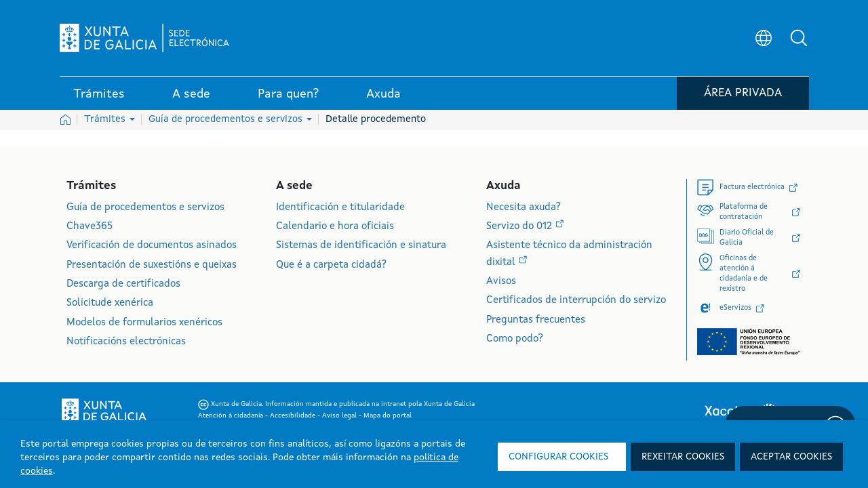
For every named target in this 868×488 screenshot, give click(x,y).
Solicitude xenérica (110, 303)
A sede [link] (191, 94)
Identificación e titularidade (340, 208)
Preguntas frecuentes (536, 320)
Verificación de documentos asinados (152, 246)
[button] (799, 38)
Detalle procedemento (376, 119)
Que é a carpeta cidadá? (331, 265)
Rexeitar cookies (683, 457)
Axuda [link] (383, 94)
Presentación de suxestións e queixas (152, 265)
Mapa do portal (388, 415)
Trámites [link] (99, 94)
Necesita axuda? (524, 208)
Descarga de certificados (123, 284)
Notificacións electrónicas (126, 342)
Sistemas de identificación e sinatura (361, 246)
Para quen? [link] (288, 94)
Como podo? (515, 339)
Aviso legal (340, 415)
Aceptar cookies (791, 457)
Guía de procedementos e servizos (230, 119)
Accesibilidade (294, 415)
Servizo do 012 (520, 227)
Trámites (110, 119)
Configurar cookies (558, 457)
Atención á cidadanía (232, 415)
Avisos (501, 282)
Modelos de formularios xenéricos (144, 323)
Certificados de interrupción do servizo (576, 301)
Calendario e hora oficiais (335, 227)
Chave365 (90, 227)
